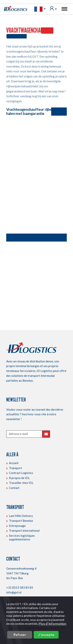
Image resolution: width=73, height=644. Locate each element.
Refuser (20, 634)
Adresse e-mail (18, 434)
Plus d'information (52, 624)
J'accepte (46, 634)
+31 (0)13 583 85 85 (20, 587)
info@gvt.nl (14, 592)
